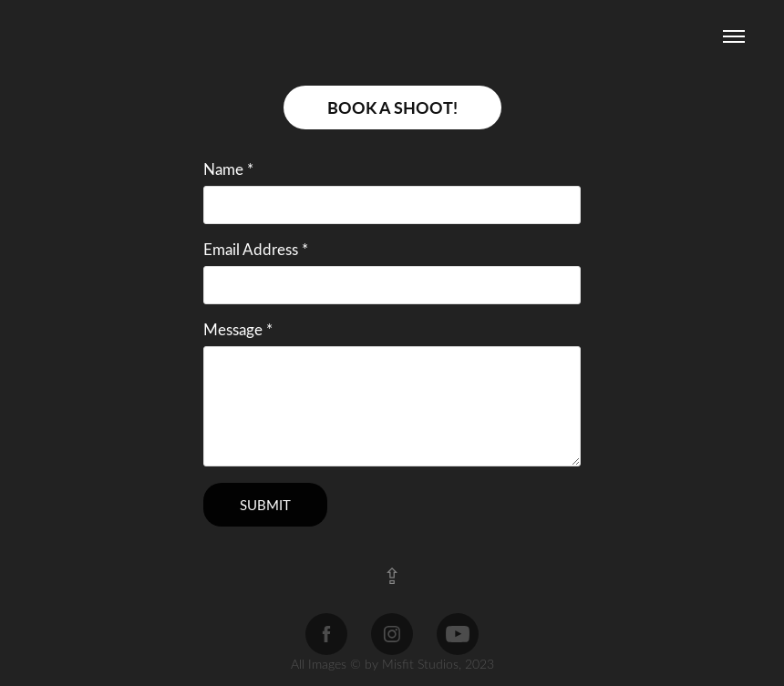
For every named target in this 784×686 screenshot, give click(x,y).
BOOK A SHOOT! (392, 107)
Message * (238, 330)
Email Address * (256, 250)
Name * (228, 169)
